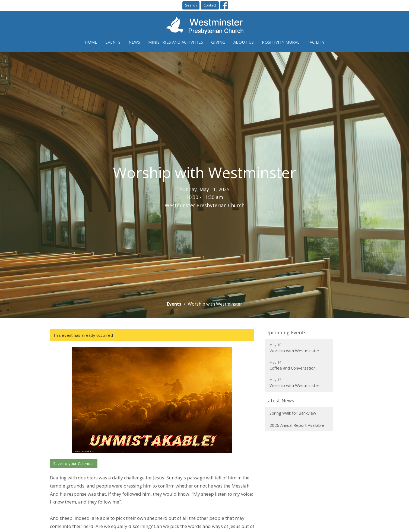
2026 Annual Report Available (297, 425)
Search (191, 5)
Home (91, 42)
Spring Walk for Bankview (293, 413)
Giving (218, 42)
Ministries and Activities (176, 42)
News (134, 42)
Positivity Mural (281, 42)
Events (113, 42)
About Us (244, 42)
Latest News (280, 400)
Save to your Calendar (74, 463)
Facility (316, 42)
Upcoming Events (286, 332)
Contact (210, 5)
